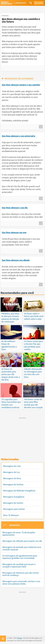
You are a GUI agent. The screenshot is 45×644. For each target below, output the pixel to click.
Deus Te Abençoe (11, 515)
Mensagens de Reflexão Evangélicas (19, 491)
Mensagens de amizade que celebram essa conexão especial (22, 548)
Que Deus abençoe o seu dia (15, 208)
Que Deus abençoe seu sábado (16, 260)
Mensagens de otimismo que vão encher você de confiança (21, 574)
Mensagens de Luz (11, 472)
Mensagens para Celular (14, 509)
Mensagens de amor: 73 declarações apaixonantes (19, 534)
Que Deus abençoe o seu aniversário (18, 136)
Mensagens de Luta (12, 466)
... (41, 127)
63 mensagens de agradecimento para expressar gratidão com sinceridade (20, 557)
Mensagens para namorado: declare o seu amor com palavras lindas (21, 583)
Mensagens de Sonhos (13, 484)
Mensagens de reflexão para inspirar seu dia (22, 541)
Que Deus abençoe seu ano (14, 232)
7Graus (20, 638)
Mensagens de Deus (12, 478)
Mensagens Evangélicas (14, 497)
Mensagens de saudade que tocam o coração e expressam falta (19, 565)
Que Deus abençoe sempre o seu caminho (21, 85)
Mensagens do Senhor (13, 503)
